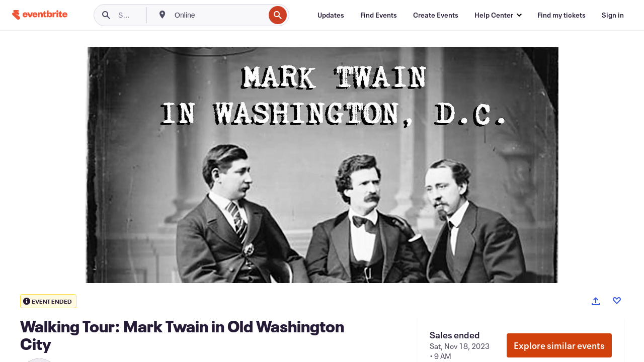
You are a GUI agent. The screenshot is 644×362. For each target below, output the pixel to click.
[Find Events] (379, 15)
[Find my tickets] (561, 15)
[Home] (40, 15)
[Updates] (331, 15)
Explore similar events (559, 345)
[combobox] (219, 15)
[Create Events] (436, 15)
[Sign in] (613, 15)
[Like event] (617, 301)
